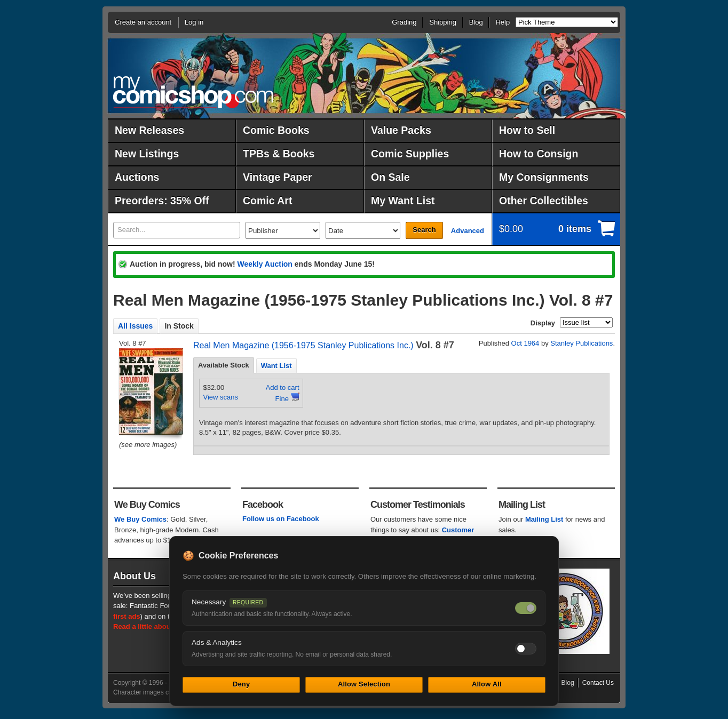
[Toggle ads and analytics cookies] (526, 649)
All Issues (135, 326)
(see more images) (148, 445)
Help (503, 22)
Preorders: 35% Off (162, 201)
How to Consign (539, 154)
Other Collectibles (544, 201)
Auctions (137, 177)
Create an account (143, 22)
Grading (404, 22)
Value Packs (401, 130)
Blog (476, 22)
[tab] (224, 365)
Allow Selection (364, 684)
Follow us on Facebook (281, 519)
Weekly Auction (264, 264)
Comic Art (267, 201)
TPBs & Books (279, 154)
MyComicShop (193, 92)
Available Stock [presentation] (224, 365)
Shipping (443, 22)
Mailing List (544, 519)
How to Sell (527, 130)
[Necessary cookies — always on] (526, 608)
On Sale (390, 177)
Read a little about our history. (163, 626)
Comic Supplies (410, 154)
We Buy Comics (140, 519)
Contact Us (598, 683)
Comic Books (276, 130)
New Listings (147, 154)
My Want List (403, 201)
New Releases (149, 130)
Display (543, 323)
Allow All (487, 684)
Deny (241, 684)
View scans (221, 397)
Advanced (468, 231)
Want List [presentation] (276, 366)
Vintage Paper (278, 177)
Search (424, 230)
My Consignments (544, 177)
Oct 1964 (525, 343)
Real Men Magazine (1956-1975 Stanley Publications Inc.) (303, 345)
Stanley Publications (581, 343)
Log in (194, 22)
